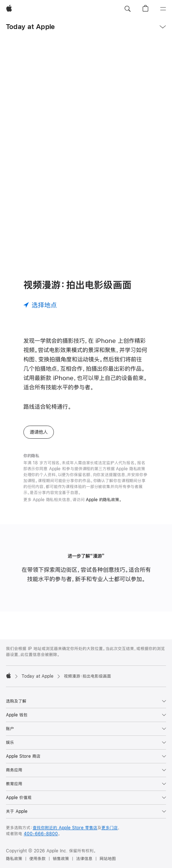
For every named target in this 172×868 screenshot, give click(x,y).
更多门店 (110, 828)
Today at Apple (30, 27)
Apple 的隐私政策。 (104, 500)
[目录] (163, 9)
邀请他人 (39, 432)
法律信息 (84, 859)
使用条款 (38, 859)
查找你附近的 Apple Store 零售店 (65, 828)
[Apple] (9, 9)
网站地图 (108, 859)
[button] (127, 9)
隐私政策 (14, 859)
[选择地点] (40, 305)
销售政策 (61, 859)
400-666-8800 (41, 834)
